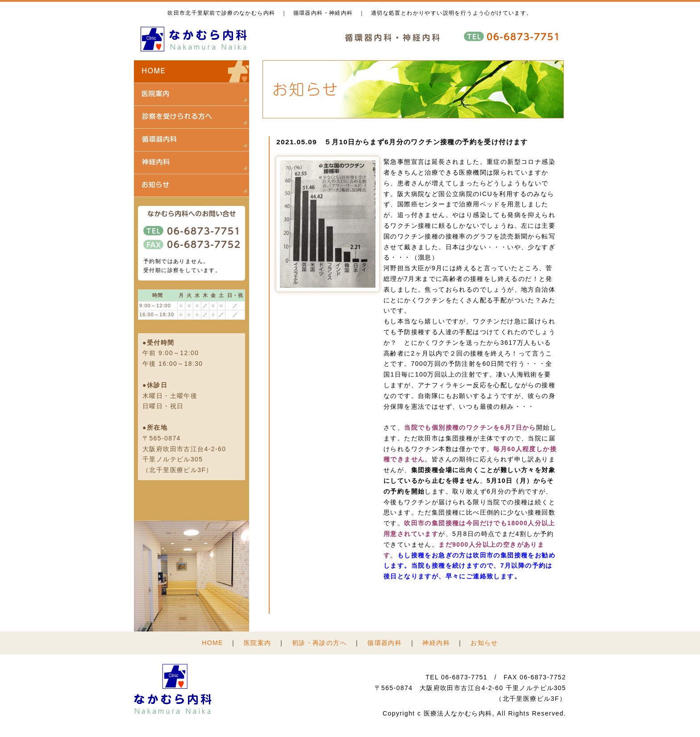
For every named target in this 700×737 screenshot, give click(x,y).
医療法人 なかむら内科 (194, 39)
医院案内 (258, 643)
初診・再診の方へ (319, 643)
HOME (212, 643)
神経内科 (436, 643)
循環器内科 (385, 643)
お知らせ (484, 643)
